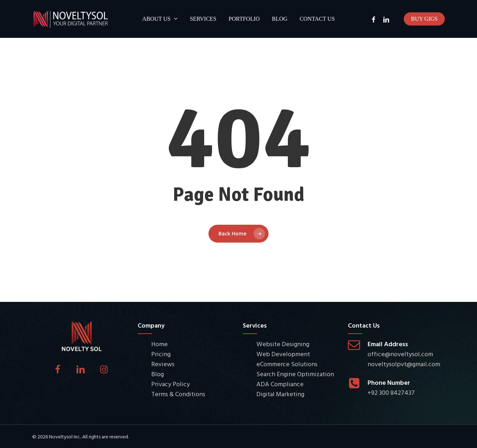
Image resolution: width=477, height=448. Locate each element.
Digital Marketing (280, 394)
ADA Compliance (280, 384)
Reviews (163, 364)
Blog (158, 374)
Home (159, 344)
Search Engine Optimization (295, 374)
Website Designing (283, 344)
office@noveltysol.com (400, 354)
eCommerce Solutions (287, 364)
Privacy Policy (171, 384)
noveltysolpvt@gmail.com (404, 364)
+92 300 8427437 (391, 393)
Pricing (161, 354)
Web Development (283, 354)
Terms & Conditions (178, 394)
